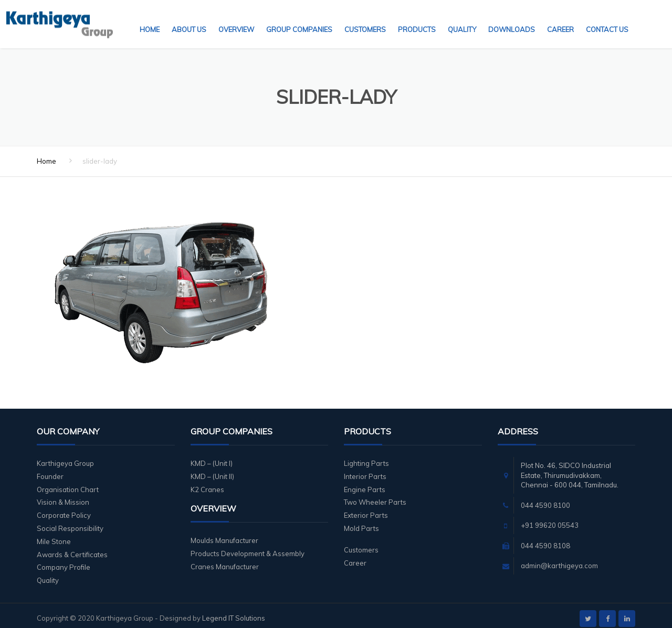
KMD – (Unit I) (212, 457)
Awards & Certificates (72, 548)
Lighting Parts (366, 457)
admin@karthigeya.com (559, 559)
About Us (189, 18)
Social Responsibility (70, 522)
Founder (50, 470)
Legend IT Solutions (234, 612)
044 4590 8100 (545, 499)
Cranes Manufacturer (225, 560)
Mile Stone (54, 535)
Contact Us (607, 18)
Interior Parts (365, 470)
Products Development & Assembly (248, 547)
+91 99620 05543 (550, 519)
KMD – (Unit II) (212, 470)
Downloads (512, 18)
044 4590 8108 (545, 539)
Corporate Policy (64, 509)
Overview (236, 18)
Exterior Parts (366, 509)
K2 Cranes (207, 483)
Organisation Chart (68, 483)
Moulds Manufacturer (224, 534)
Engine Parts (365, 483)
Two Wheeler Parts (375, 496)
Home (150, 18)
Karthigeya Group (65, 457)
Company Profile (64, 561)
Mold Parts (361, 522)
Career (560, 18)
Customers (365, 18)
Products (417, 18)
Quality (462, 18)
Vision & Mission (63, 496)
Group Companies (299, 18)
